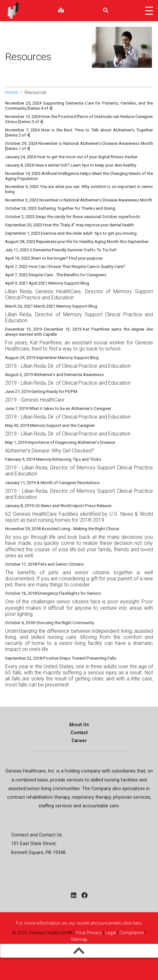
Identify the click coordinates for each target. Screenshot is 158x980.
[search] (106, 11)
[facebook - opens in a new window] (84, 896)
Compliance (132, 933)
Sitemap (79, 940)
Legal (111, 933)
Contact (79, 733)
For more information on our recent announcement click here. (79, 923)
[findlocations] (61, 11)
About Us (79, 725)
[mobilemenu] (79, 951)
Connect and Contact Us (37, 835)
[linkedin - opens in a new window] (74, 896)
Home (11, 93)
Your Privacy (89, 933)
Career (79, 741)
